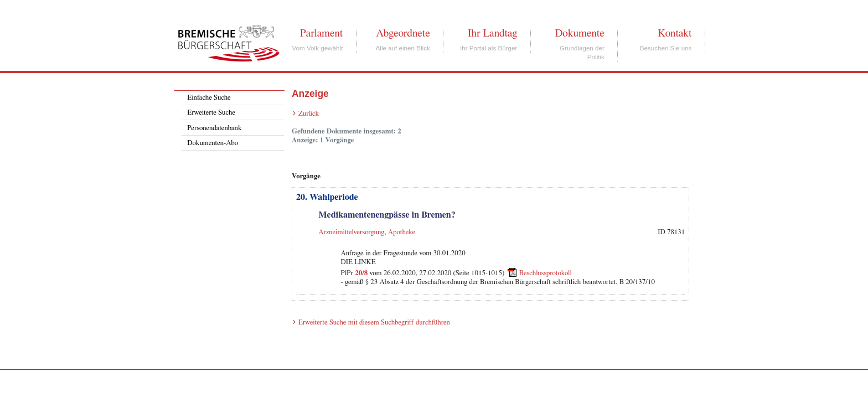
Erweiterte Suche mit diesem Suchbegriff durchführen (374, 323)
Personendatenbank (214, 128)
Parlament (321, 33)
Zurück (309, 114)
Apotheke (402, 232)
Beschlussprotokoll (546, 273)
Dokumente (579, 33)
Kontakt (675, 33)
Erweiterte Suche (211, 113)
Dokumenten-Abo (213, 143)
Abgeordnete (403, 33)
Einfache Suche (209, 98)
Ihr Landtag (492, 33)
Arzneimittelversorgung (351, 232)
